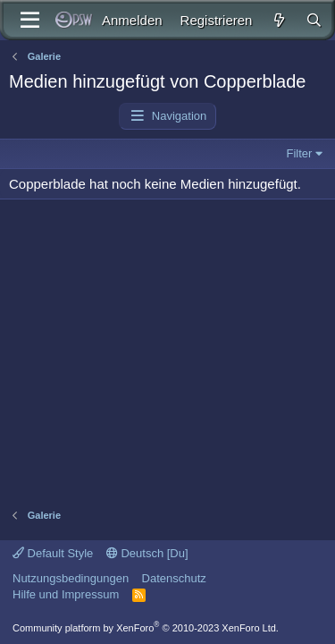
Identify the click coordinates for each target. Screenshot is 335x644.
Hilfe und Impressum (66, 594)
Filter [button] (300, 153)
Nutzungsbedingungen (71, 578)
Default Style (53, 553)
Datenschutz (174, 578)
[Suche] (314, 20)
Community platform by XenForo (146, 628)
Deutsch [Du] (147, 553)
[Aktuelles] (278, 20)
